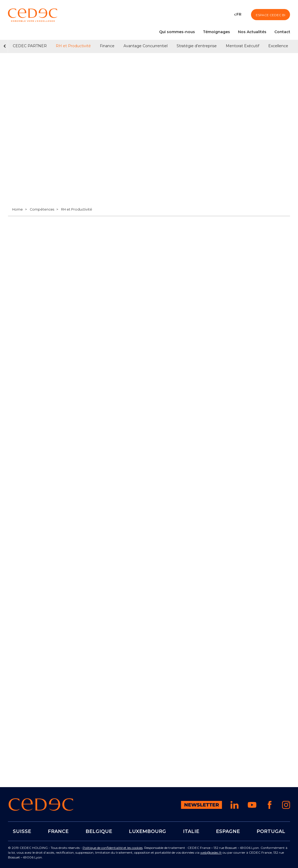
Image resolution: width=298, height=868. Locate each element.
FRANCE (58, 831)
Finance (107, 46)
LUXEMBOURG (147, 831)
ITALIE (191, 831)
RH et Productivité (73, 46)
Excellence (278, 46)
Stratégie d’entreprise (197, 46)
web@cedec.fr (211, 852)
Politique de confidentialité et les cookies (113, 848)
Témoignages (216, 32)
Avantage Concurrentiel (146, 46)
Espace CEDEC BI (271, 15)
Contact (282, 32)
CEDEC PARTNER (30, 46)
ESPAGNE (228, 831)
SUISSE (22, 831)
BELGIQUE (99, 831)
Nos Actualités (252, 32)
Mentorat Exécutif (242, 46)
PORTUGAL (271, 831)
